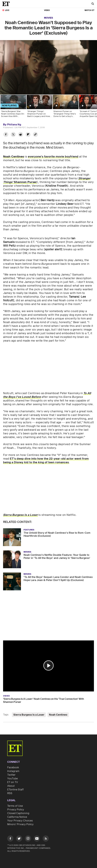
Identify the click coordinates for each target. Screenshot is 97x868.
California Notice (17, 817)
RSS (10, 793)
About (11, 786)
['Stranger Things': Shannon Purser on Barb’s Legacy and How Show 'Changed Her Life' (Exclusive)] (39, 107)
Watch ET (89, 10)
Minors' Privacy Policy (20, 824)
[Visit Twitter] (19, 839)
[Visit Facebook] (10, 839)
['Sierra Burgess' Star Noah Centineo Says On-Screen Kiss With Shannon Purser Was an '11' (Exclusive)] (13, 107)
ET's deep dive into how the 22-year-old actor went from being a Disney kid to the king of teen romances (46, 461)
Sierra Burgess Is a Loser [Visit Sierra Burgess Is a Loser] (29, 715)
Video (47, 10)
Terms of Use (15, 806)
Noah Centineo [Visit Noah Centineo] (58, 715)
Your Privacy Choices (20, 821)
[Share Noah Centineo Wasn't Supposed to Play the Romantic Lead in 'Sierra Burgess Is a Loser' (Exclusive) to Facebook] (6, 135)
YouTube (12, 779)
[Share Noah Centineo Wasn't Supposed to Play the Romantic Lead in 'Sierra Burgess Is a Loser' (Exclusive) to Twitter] (13, 135)
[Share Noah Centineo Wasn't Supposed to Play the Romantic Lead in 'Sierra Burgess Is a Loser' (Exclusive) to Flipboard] (28, 135)
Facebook (13, 768)
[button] (48, 665)
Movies (48, 18)
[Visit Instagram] (28, 839)
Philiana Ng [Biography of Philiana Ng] (14, 125)
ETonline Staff (15, 790)
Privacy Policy (16, 810)
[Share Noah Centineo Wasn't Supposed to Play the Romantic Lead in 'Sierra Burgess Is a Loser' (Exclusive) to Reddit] (21, 135)
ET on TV (13, 782)
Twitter (11, 775)
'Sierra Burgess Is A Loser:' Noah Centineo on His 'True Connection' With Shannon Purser (43, 701)
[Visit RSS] (46, 839)
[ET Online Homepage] (7, 4)
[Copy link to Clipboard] (35, 135)
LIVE (7, 10)
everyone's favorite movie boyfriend (53, 157)
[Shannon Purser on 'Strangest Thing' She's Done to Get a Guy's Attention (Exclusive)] (65, 107)
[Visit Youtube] (37, 839)
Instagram (13, 771)
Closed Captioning (18, 813)
